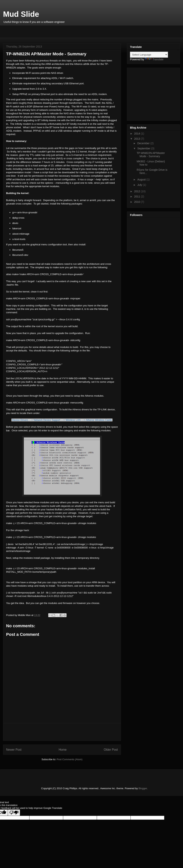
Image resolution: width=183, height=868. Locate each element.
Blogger (143, 788)
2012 (138, 191)
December (144, 143)
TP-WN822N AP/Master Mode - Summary (151, 155)
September (144, 148)
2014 (138, 134)
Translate (154, 59)
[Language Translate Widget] (149, 55)
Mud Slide (21, 14)
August (142, 180)
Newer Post (14, 750)
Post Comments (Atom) (69, 759)
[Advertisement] (51, 31)
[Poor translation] (14, 813)
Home (63, 750)
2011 (138, 196)
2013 (138, 139)
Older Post (111, 750)
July (140, 185)
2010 (138, 202)
